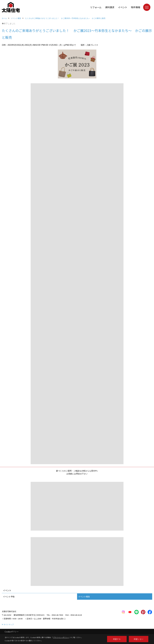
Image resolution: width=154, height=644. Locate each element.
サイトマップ (9, 625)
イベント (123, 7)
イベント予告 (9, 597)
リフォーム (96, 7)
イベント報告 (84, 597)
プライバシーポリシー (61, 637)
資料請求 (110, 7)
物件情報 (136, 7)
